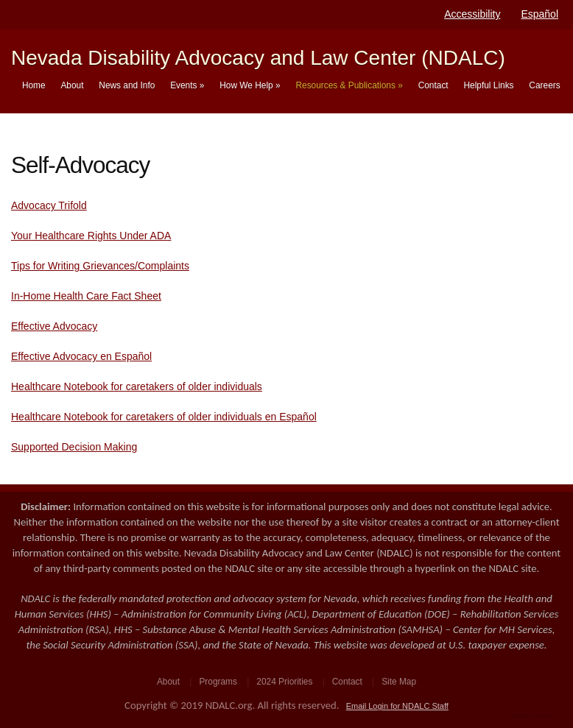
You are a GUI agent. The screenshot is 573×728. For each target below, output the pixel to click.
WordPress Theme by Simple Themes (534, 716)
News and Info (127, 85)
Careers (544, 85)
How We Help (250, 85)
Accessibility (472, 14)
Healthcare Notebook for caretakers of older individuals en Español (164, 417)
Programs (218, 682)
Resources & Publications (349, 85)
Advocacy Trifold (49, 205)
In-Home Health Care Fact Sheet (86, 296)
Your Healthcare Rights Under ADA (91, 236)
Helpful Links (488, 85)
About (72, 85)
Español (539, 14)
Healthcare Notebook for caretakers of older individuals (137, 386)
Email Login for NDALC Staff (397, 706)
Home (34, 85)
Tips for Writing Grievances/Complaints (100, 266)
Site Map (399, 682)
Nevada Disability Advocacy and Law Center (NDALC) (258, 59)
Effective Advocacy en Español (81, 356)
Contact (433, 85)
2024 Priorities (284, 682)
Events (187, 85)
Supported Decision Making (74, 447)
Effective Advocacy (54, 326)
